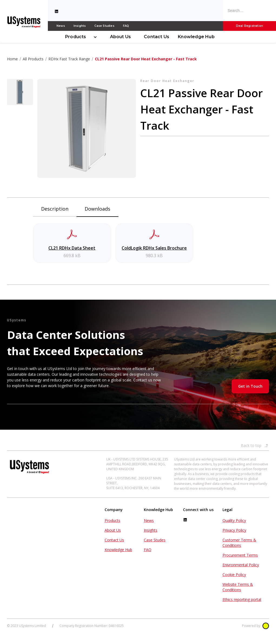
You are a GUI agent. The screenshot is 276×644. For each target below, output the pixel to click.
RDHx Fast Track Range (69, 59)
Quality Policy (234, 520)
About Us (121, 37)
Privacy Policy (234, 530)
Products (76, 37)
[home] (24, 22)
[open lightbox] (20, 92)
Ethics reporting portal (242, 599)
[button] (79, 37)
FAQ (126, 26)
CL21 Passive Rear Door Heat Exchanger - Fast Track (146, 59)
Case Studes (155, 540)
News (61, 26)
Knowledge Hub (196, 37)
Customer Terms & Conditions (239, 543)
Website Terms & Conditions (238, 587)
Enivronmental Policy (241, 565)
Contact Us (157, 37)
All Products (33, 59)
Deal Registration (250, 26)
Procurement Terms (240, 555)
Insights (80, 26)
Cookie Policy (234, 575)
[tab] (55, 210)
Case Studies (104, 26)
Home (12, 59)
